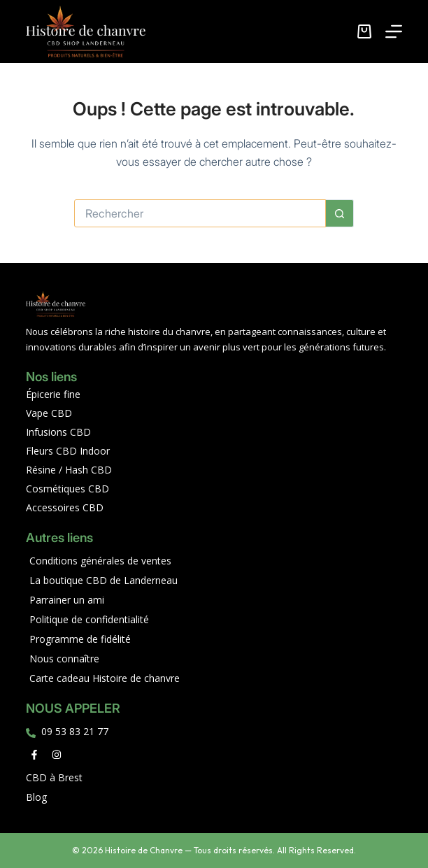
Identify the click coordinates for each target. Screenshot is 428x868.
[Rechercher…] (200, 213)
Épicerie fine (53, 394)
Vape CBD (49, 413)
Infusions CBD (58, 432)
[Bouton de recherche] (340, 213)
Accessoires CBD (65, 507)
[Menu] (394, 31)
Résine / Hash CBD (69, 470)
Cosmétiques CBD (67, 489)
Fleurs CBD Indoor (68, 451)
